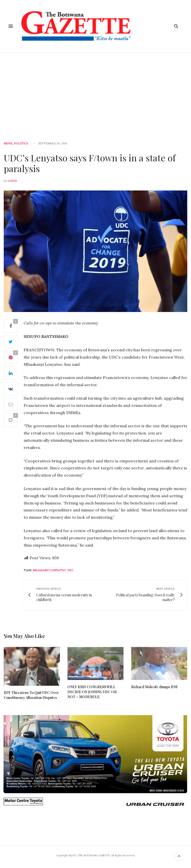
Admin (12, 181)
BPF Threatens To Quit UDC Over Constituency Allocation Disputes (31, 695)
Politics (21, 144)
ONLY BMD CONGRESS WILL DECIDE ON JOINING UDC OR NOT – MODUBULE (92, 692)
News (8, 144)
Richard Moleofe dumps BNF (155, 687)
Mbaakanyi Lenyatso (49, 570)
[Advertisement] (95, 90)
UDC (71, 570)
